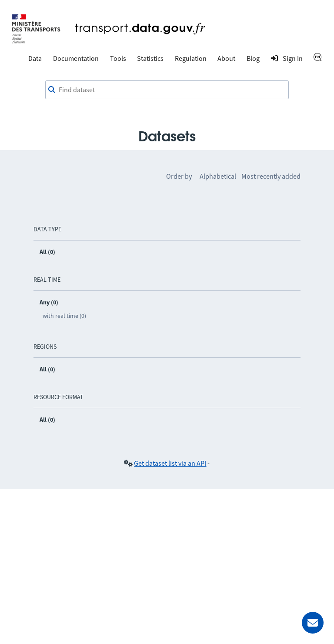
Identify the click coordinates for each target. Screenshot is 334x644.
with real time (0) (64, 316)
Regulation (191, 58)
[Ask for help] (313, 623)
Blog (253, 58)
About (226, 58)
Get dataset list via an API (170, 463)
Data (35, 58)
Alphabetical (218, 176)
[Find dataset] (167, 90)
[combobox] (167, 90)
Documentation (76, 58)
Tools (118, 58)
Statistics (150, 58)
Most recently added (271, 176)
